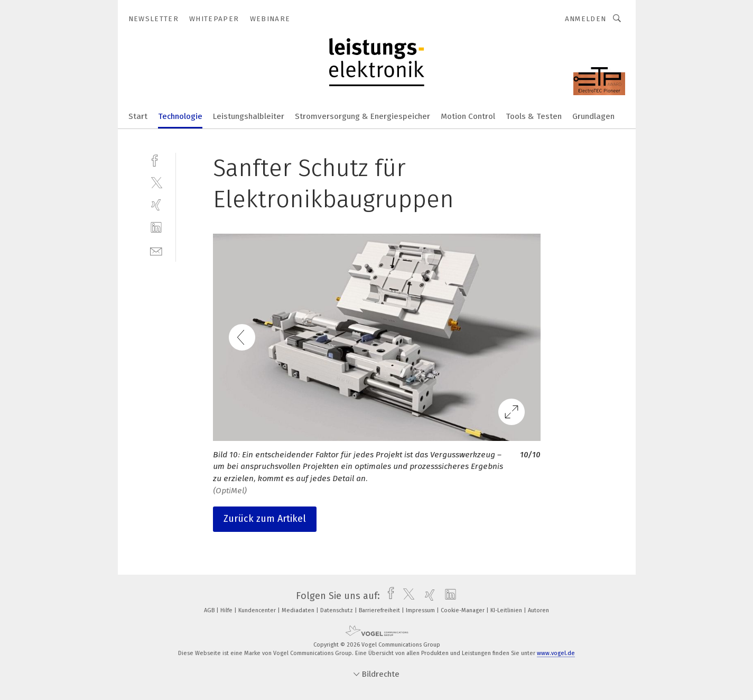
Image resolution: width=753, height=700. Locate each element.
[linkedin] (156, 228)
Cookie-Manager (463, 610)
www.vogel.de (556, 653)
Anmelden (586, 19)
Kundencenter (258, 610)
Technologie (180, 116)
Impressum (421, 610)
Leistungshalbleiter (249, 116)
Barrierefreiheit (380, 610)
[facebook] (156, 159)
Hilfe (227, 610)
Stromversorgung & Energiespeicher (362, 116)
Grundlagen (593, 116)
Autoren (538, 610)
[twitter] (156, 182)
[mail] (156, 250)
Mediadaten (299, 610)
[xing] (156, 205)
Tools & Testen (534, 116)
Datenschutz (337, 610)
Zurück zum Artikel (265, 519)
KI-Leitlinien (507, 610)
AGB (210, 610)
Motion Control (468, 116)
